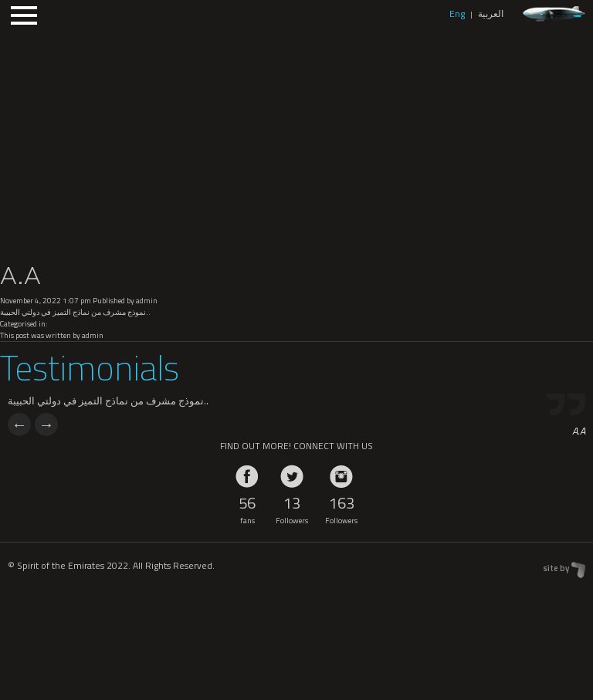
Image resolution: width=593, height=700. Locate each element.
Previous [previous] (19, 424)
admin (147, 301)
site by (556, 568)
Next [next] (46, 424)
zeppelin (554, 14)
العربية (491, 14)
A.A (20, 276)
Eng (457, 14)
